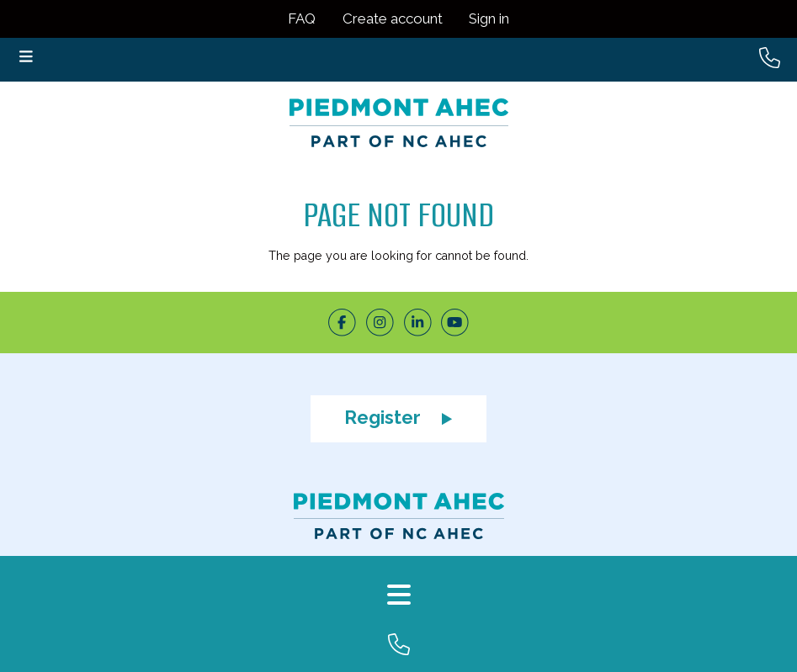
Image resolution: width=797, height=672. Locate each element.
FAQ (302, 19)
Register (398, 417)
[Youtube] (455, 323)
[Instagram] (380, 323)
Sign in (489, 19)
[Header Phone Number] (770, 58)
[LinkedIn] (418, 323)
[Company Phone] (398, 653)
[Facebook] (342, 323)
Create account (393, 19)
